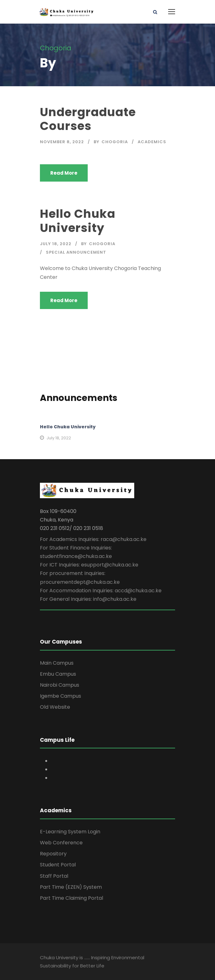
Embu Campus (58, 674)
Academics (152, 142)
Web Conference (61, 843)
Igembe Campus (61, 696)
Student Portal (58, 865)
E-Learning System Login (70, 832)
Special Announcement (76, 252)
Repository (53, 854)
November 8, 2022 (62, 142)
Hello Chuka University (78, 221)
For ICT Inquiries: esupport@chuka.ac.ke (89, 565)
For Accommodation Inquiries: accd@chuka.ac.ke (101, 591)
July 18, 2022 (56, 244)
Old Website (55, 707)
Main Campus (57, 663)
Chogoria (115, 142)
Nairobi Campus (60, 685)
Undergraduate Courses (88, 119)
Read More (64, 173)
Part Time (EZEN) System (71, 887)
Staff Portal (54, 876)
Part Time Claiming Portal (72, 898)
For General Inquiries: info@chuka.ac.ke (88, 599)
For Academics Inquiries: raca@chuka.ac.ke (93, 539)
